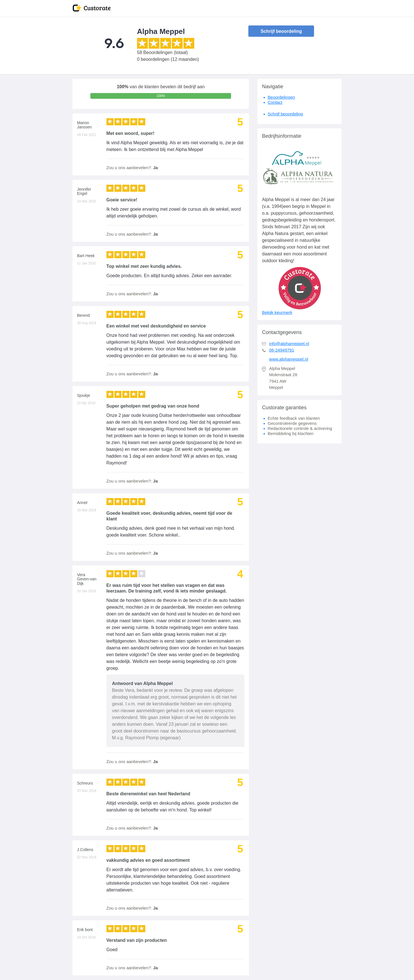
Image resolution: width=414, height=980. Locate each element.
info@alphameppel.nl (289, 343)
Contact (275, 102)
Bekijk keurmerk (277, 312)
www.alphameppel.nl (289, 359)
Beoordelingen (281, 97)
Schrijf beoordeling (281, 31)
